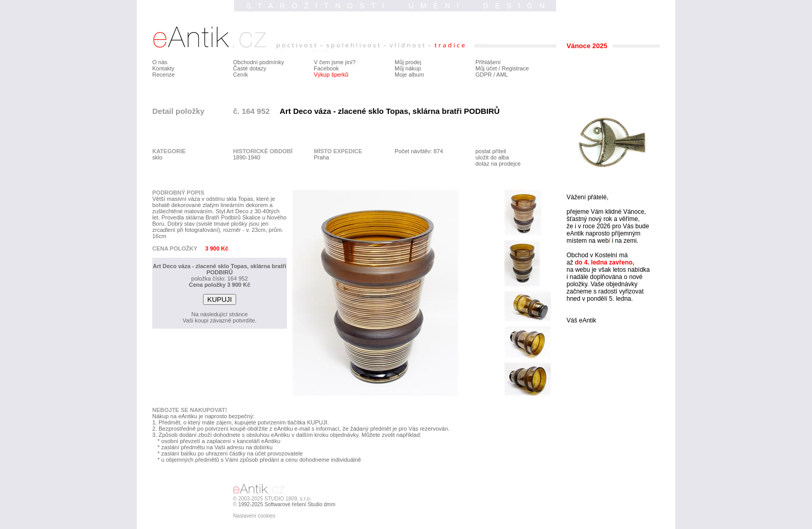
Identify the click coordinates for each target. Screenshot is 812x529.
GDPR (484, 75)
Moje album (409, 75)
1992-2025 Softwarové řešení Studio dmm (287, 504)
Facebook (326, 68)
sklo (157, 157)
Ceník (241, 75)
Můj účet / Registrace (502, 68)
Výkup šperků (331, 75)
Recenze (163, 75)
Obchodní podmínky (258, 62)
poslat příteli (491, 151)
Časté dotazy (250, 68)
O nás (160, 62)
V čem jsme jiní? (335, 62)
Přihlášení (488, 62)
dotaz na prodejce (498, 164)
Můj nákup (408, 68)
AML (502, 75)
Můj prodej (408, 62)
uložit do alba (492, 157)
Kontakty (163, 68)
